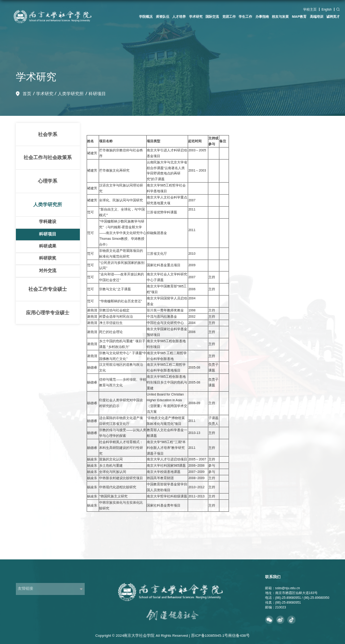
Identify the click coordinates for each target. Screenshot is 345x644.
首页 (27, 94)
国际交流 (212, 17)
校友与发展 (280, 17)
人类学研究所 (71, 94)
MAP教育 (299, 17)
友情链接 (26, 588)
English (326, 9)
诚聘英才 (333, 17)
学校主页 (310, 9)
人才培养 (179, 17)
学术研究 (196, 17)
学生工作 (245, 17)
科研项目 (97, 94)
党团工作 (229, 17)
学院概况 (146, 17)
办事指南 (262, 17)
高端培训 (317, 17)
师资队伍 (163, 17)
